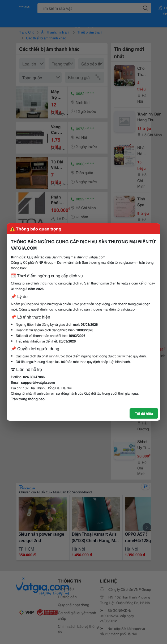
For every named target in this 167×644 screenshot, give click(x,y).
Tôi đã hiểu (144, 413)
